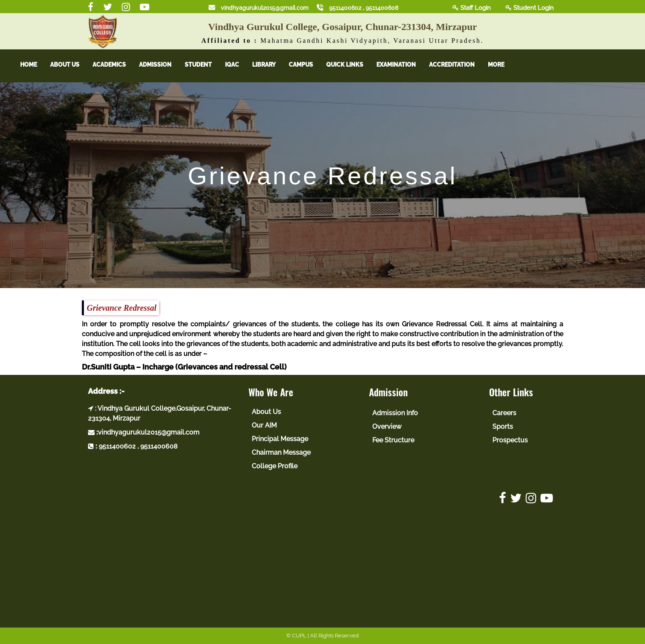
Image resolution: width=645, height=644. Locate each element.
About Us (72, 65)
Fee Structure (393, 440)
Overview (387, 427)
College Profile (275, 466)
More (503, 65)
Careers (504, 413)
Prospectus (510, 440)
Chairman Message (281, 452)
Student (205, 65)
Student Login (530, 8)
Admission (162, 65)
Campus (308, 65)
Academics (116, 65)
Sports (503, 427)
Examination (403, 65)
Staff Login (472, 8)
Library (271, 65)
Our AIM (264, 425)
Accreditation (459, 65)
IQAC (239, 65)
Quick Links (352, 65)
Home (36, 65)
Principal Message (280, 439)
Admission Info (395, 413)
